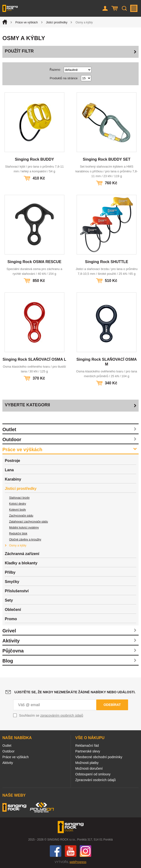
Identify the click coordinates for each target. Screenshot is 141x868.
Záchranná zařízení (22, 554)
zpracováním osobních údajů (62, 715)
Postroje (12, 461)
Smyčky (12, 582)
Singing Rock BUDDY (34, 159)
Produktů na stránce (64, 78)
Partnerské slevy (88, 751)
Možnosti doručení (89, 768)
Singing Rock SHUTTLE (107, 262)
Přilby (10, 572)
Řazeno (55, 70)
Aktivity (11, 641)
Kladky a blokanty (21, 563)
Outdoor (12, 439)
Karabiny (13, 479)
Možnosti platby (87, 763)
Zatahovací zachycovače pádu (28, 522)
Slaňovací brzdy (19, 498)
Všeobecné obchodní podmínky (99, 757)
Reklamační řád (87, 746)
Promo (11, 619)
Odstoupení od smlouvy (93, 774)
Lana (9, 470)
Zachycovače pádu (21, 516)
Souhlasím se (51, 715)
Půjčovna (13, 651)
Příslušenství (17, 591)
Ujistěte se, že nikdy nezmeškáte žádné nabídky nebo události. (75, 692)
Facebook (56, 851)
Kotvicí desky (18, 504)
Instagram (85, 851)
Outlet (9, 429)
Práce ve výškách (27, 22)
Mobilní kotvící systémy (24, 528)
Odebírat (112, 705)
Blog (8, 661)
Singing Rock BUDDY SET (107, 159)
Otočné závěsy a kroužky (25, 540)
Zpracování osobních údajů (96, 780)
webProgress (78, 862)
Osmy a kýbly (18, 545)
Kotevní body (17, 510)
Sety (9, 600)
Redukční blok (18, 534)
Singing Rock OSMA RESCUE (34, 262)
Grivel (9, 631)
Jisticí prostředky (57, 22)
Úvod (5, 22)
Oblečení (13, 610)
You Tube (71, 851)
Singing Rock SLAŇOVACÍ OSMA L (34, 359)
